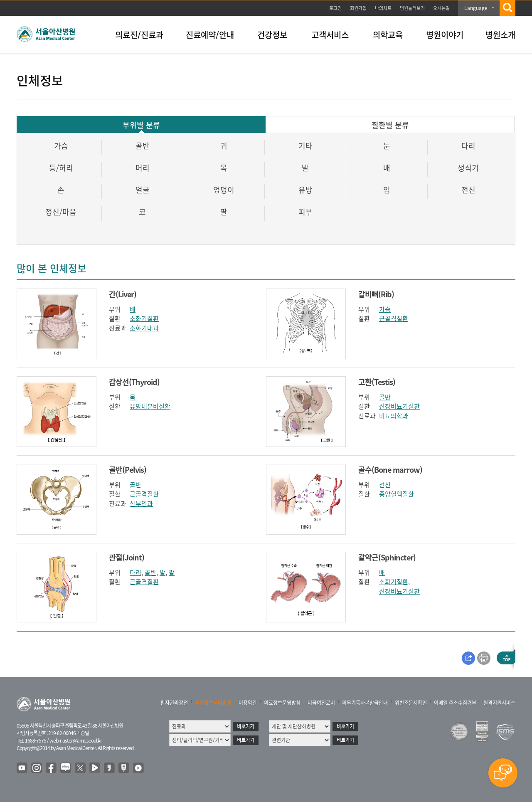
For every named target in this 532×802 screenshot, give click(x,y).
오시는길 (441, 8)
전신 (468, 190)
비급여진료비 (321, 703)
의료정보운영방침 (282, 703)
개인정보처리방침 (213, 703)
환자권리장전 (174, 703)
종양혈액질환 (397, 494)
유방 (305, 190)
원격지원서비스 (499, 703)
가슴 (61, 146)
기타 (305, 146)
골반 (143, 146)
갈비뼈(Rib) (376, 294)
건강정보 (272, 35)
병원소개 (500, 35)
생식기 (468, 168)
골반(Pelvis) (128, 470)
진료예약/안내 (210, 35)
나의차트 (383, 8)
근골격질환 (394, 318)
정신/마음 (61, 212)
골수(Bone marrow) (390, 470)
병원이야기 (445, 35)
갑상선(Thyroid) (134, 382)
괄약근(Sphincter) (387, 557)
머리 (143, 168)
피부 (305, 212)
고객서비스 (330, 35)
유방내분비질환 (150, 406)
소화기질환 (144, 318)
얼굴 (143, 190)
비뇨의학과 (394, 416)
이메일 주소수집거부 (455, 703)
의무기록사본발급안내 (365, 703)
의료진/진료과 (139, 35)
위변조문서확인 (411, 703)
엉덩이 (224, 190)
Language (476, 8)
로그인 (335, 8)
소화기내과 (144, 328)
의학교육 (388, 35)
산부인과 (141, 503)
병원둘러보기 (412, 8)
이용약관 (248, 703)
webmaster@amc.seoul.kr (76, 740)
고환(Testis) (377, 382)
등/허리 (61, 168)
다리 (468, 146)
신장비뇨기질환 (399, 406)
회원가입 (358, 8)
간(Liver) (123, 294)
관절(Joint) (127, 557)
